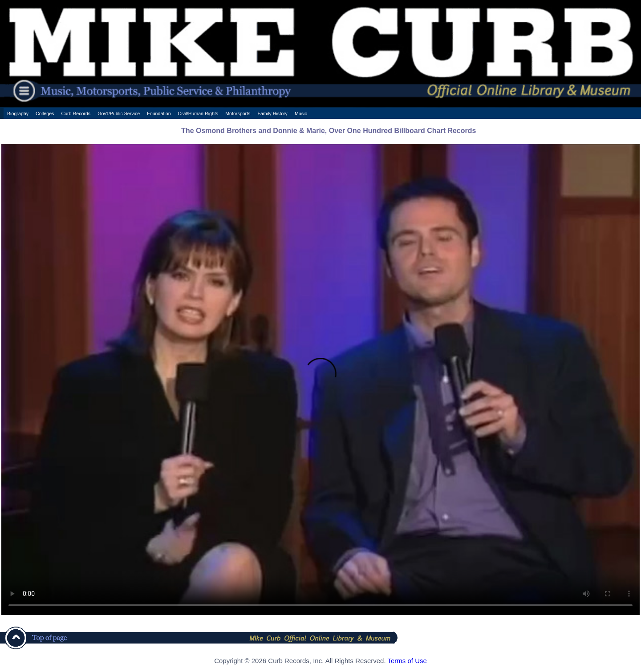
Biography (18, 113)
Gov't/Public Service (119, 113)
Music (301, 113)
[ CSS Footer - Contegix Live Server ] (320, 669)
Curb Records (76, 113)
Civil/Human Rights (198, 113)
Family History (272, 113)
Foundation (159, 113)
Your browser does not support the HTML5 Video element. (320, 379)
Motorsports (238, 113)
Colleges (45, 113)
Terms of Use (407, 661)
